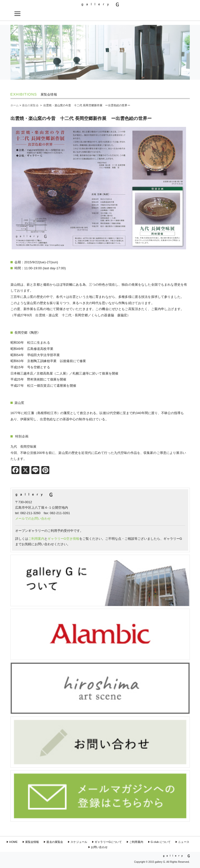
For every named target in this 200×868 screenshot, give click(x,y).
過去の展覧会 (55, 842)
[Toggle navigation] (17, 14)
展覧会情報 (32, 842)
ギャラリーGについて (108, 842)
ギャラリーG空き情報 (63, 539)
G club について (161, 842)
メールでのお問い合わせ (33, 518)
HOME (13, 842)
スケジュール (79, 842)
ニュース (184, 842)
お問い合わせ (99, 847)
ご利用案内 (36, 539)
